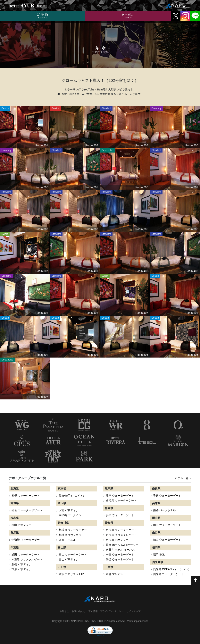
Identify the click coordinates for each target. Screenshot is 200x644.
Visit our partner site (138, 621)
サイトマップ (133, 611)
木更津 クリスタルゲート (27, 559)
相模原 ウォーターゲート (74, 530)
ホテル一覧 (183, 478)
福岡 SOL (159, 555)
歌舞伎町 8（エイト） (72, 496)
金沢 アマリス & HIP (71, 574)
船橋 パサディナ (21, 564)
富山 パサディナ (69, 559)
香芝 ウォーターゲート (167, 496)
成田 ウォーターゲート (26, 555)
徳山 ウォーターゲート (167, 540)
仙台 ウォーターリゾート (27, 510)
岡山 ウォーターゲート (167, 525)
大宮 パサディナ (69, 510)
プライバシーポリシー (112, 611)
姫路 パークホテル (164, 510)
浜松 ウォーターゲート (120, 515)
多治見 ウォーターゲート (121, 500)
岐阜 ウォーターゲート (120, 496)
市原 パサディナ (21, 569)
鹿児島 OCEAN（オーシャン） (172, 569)
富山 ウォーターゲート (73, 555)
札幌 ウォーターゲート (26, 496)
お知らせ (64, 611)
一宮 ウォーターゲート (120, 555)
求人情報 (93, 611)
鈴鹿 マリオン (114, 574)
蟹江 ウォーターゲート (120, 559)
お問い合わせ (79, 611)
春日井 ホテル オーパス (120, 550)
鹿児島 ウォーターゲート (169, 574)
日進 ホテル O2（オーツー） (123, 545)
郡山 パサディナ (21, 525)
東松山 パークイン (70, 515)
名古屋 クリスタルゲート (121, 535)
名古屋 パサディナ (117, 540)
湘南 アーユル (67, 540)
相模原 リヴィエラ (70, 535)
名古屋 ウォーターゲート (121, 530)
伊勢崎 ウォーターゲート (27, 540)
